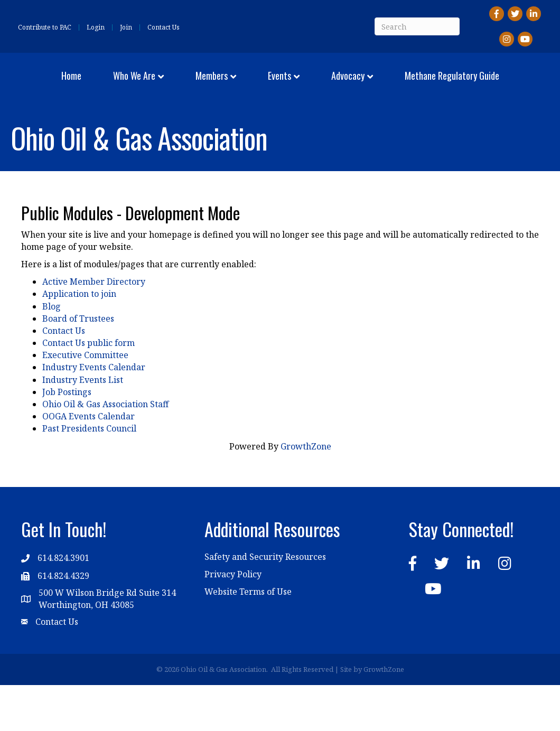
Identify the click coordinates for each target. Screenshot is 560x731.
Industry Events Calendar (94, 414)
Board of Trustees (78, 365)
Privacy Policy (233, 621)
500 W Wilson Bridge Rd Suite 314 (107, 639)
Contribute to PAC (45, 27)
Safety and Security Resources (265, 603)
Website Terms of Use (248, 638)
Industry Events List (83, 426)
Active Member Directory (94, 328)
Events (406, 83)
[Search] (417, 26)
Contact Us (164, 27)
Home (71, 83)
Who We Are (134, 83)
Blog (52, 352)
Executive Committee (85, 401)
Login (96, 27)
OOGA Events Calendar (88, 463)
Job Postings (67, 438)
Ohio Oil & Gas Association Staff (105, 451)
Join (126, 27)
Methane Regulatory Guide (280, 123)
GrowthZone (306, 492)
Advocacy (475, 83)
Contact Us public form (88, 389)
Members (211, 83)
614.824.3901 (63, 604)
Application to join (79, 340)
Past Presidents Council (89, 475)
